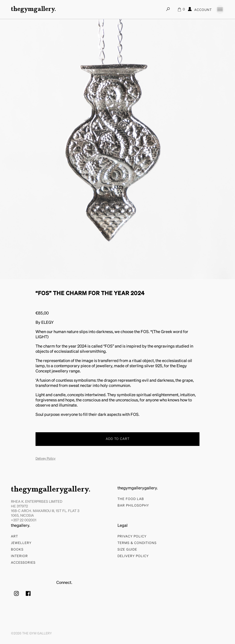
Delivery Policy (133, 556)
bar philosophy (133, 506)
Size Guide (127, 550)
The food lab (131, 499)
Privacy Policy (132, 537)
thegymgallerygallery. (51, 490)
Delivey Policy (45, 459)
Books (17, 550)
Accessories (23, 563)
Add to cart (118, 439)
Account (200, 9)
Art (14, 537)
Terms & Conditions (137, 543)
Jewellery (21, 543)
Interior (19, 556)
